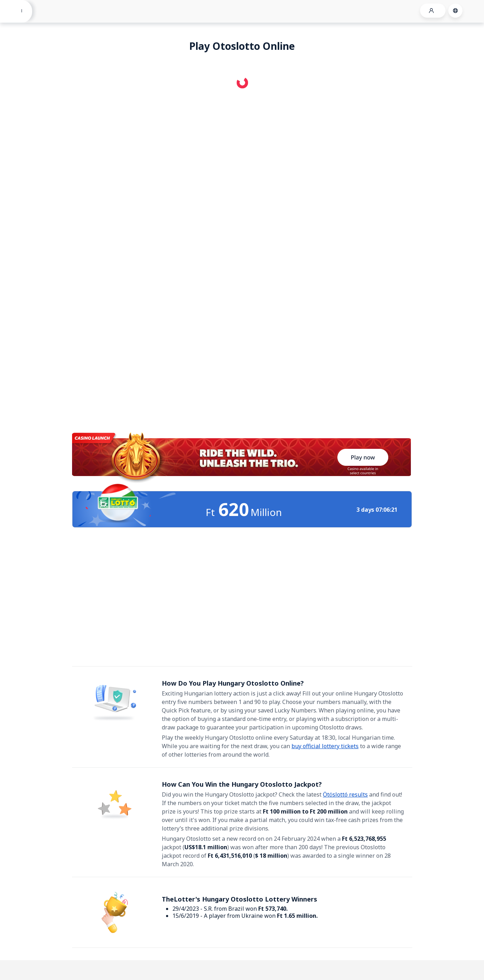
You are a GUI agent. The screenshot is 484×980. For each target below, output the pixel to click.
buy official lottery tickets (325, 746)
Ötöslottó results (345, 794)
